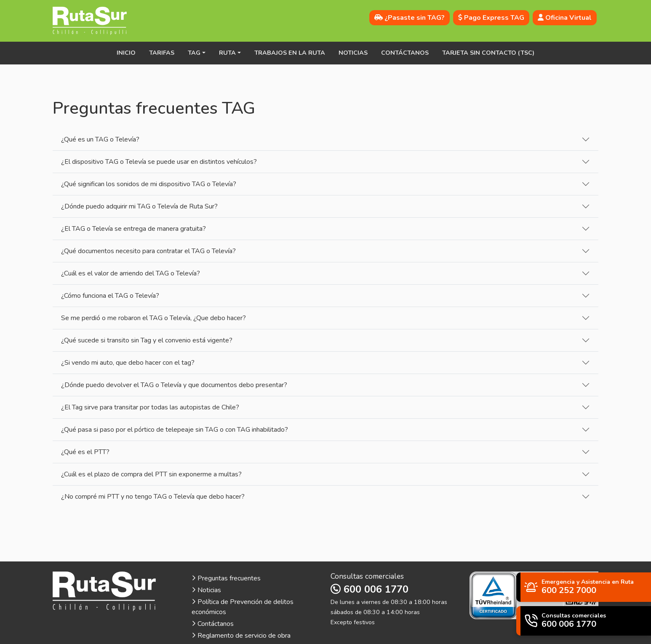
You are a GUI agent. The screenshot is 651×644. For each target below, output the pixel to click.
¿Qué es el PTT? (85, 452)
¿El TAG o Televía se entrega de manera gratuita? (133, 229)
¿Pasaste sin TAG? (410, 18)
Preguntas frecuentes (226, 578)
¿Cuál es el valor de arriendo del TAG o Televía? (131, 273)
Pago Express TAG (491, 18)
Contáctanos (405, 53)
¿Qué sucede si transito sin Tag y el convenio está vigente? (147, 340)
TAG (194, 53)
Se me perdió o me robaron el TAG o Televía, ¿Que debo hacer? (153, 318)
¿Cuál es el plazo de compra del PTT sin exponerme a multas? (151, 474)
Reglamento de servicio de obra (241, 636)
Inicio (126, 53)
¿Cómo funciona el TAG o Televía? (110, 296)
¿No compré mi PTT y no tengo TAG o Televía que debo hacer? (153, 497)
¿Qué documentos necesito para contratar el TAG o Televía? (148, 251)
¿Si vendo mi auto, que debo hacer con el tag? (128, 363)
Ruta (227, 53)
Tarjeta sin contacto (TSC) (488, 53)
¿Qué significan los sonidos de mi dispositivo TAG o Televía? (149, 184)
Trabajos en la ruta (290, 53)
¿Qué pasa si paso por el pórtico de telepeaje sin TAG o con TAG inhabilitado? (175, 430)
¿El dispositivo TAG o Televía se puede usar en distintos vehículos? (159, 162)
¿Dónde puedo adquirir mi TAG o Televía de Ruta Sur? (139, 206)
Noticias (353, 53)
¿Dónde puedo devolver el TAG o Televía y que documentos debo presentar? (174, 385)
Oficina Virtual (565, 18)
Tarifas (162, 53)
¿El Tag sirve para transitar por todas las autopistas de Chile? (150, 407)
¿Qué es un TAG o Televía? (100, 139)
